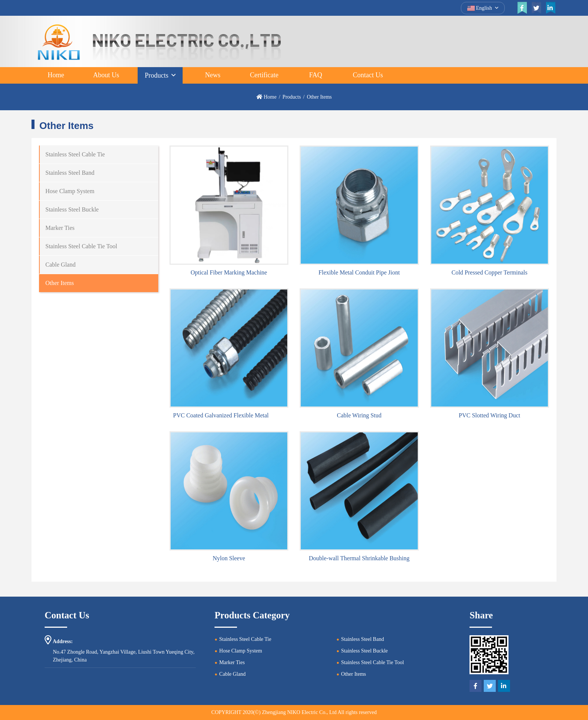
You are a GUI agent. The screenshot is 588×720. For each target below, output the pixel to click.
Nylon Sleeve (229, 558)
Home (56, 75)
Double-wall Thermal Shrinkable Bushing (359, 558)
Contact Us (368, 75)
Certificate (264, 75)
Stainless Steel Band (70, 173)
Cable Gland (60, 265)
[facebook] (522, 8)
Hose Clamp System (70, 191)
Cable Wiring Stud (359, 415)
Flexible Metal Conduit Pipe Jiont (359, 272)
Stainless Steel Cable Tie (75, 154)
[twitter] (536, 8)
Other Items (60, 283)
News (213, 75)
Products (157, 75)
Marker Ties (60, 228)
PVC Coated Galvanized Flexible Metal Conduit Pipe (238, 415)
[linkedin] (550, 8)
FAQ (316, 75)
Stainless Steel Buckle (72, 209)
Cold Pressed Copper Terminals (490, 272)
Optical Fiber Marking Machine (229, 272)
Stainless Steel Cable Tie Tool (81, 246)
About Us (106, 75)
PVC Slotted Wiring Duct (489, 415)
